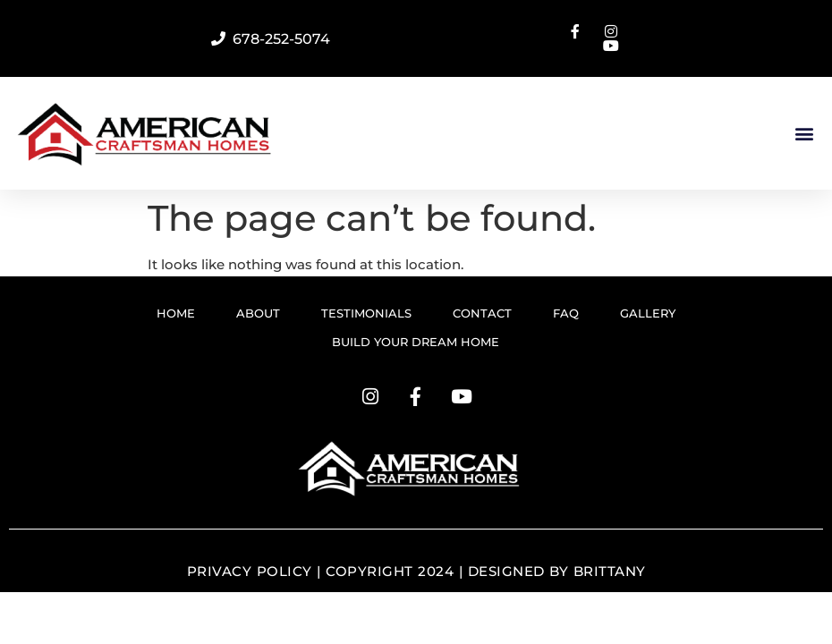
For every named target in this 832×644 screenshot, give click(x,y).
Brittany (610, 571)
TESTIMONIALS (366, 313)
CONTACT (482, 313)
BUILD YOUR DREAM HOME (416, 342)
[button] (804, 134)
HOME (176, 313)
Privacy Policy (250, 571)
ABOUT (258, 313)
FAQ (566, 313)
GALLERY (648, 313)
